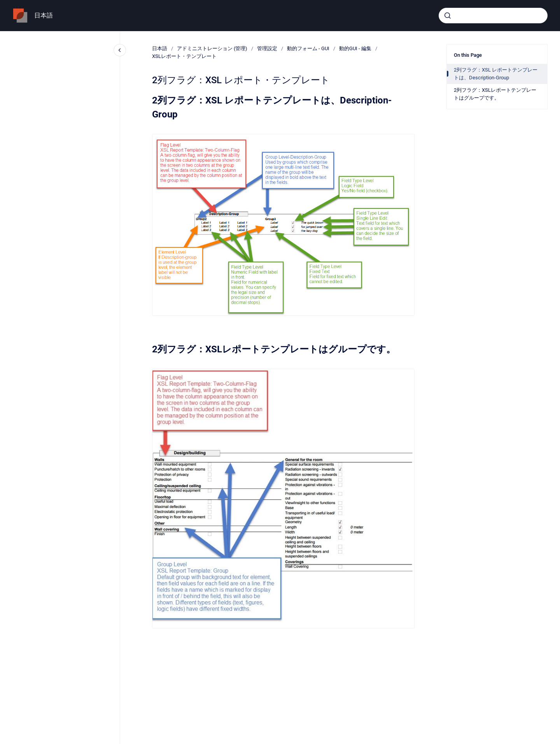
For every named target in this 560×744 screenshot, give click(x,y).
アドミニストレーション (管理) (212, 48)
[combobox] (493, 16)
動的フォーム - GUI (308, 48)
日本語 (44, 15)
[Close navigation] (120, 50)
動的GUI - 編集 (355, 48)
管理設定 (267, 48)
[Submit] (448, 16)
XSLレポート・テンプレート (184, 56)
